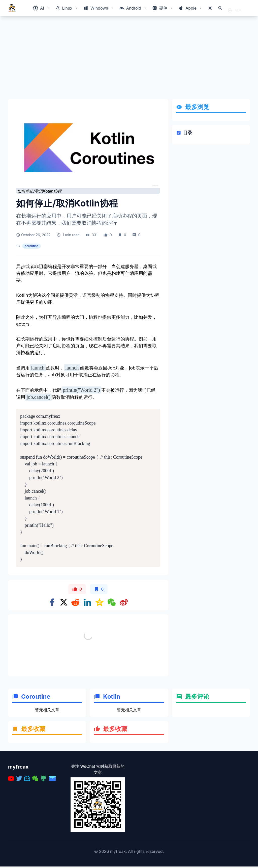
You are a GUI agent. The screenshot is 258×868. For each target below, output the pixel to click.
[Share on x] (64, 602)
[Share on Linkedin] (87, 602)
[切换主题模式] (210, 8)
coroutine (31, 246)
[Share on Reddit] (75, 602)
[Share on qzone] (100, 602)
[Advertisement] (129, 60)
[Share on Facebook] (52, 602)
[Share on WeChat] (112, 602)
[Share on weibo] (124, 602)
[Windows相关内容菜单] (41, 8)
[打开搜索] (220, 8)
